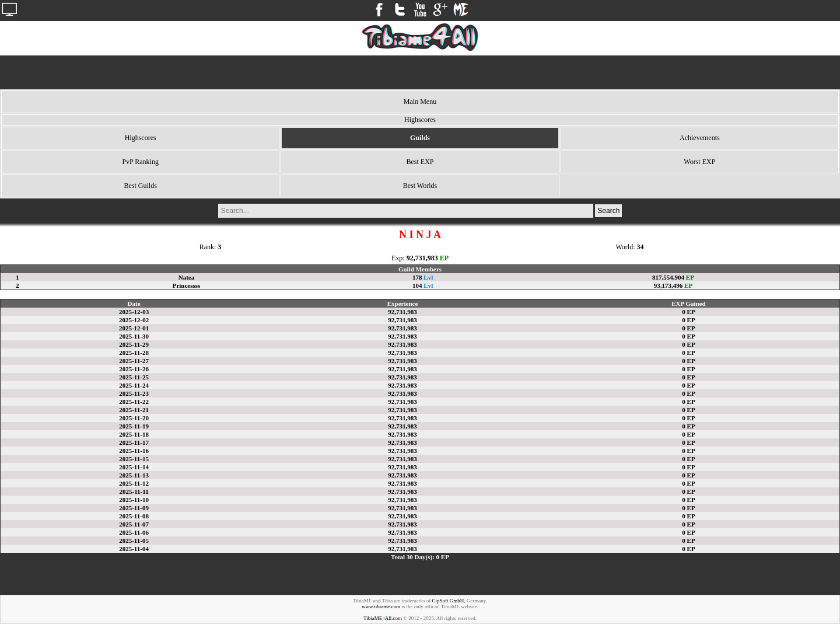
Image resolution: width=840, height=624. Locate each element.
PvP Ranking (140, 162)
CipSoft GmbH (448, 601)
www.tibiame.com (381, 606)
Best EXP (420, 162)
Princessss (187, 285)
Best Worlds (420, 186)
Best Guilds (140, 186)
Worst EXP (699, 162)
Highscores (141, 138)
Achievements (700, 138)
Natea (187, 277)
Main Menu (420, 102)
